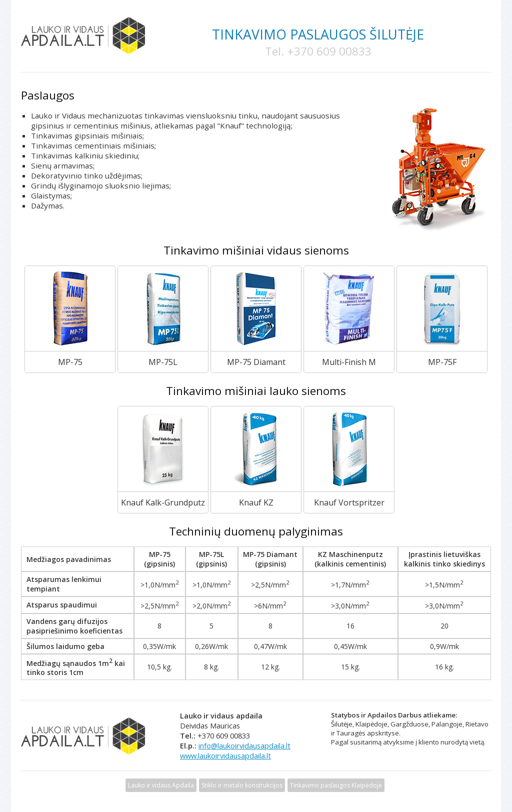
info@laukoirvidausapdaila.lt (244, 745)
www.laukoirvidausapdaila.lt (225, 755)
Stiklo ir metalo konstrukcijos (242, 785)
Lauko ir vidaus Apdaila (161, 785)
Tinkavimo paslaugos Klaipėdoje (336, 785)
